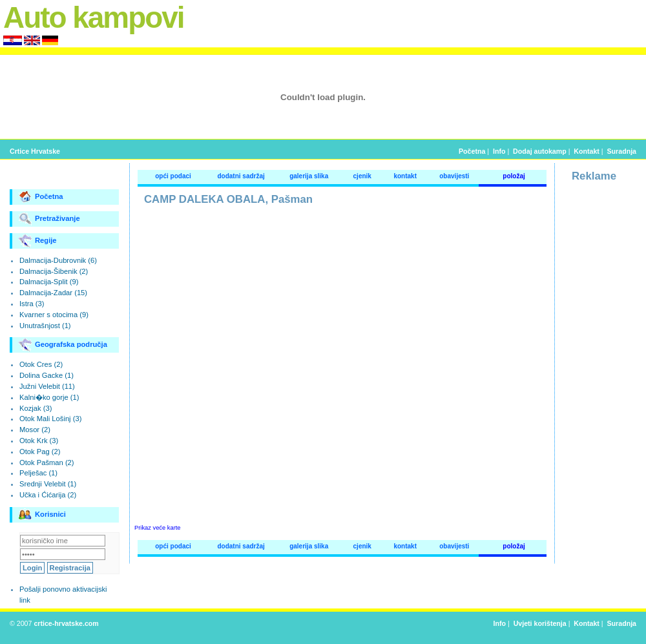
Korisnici (42, 515)
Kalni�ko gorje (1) (49, 397)
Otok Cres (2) (41, 364)
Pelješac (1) (38, 473)
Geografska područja (63, 345)
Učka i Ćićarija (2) (48, 495)
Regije (38, 241)
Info (499, 151)
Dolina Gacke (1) (47, 375)
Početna (472, 151)
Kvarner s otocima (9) (54, 315)
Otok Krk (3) (39, 441)
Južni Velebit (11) (47, 386)
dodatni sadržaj (241, 176)
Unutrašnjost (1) (45, 326)
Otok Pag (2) (40, 452)
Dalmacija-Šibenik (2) (54, 271)
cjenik (362, 176)
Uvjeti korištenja (540, 623)
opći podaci (173, 176)
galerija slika (309, 176)
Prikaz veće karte (158, 528)
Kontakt (587, 151)
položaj (514, 176)
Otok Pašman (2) (47, 462)
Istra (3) (32, 304)
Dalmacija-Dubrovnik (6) (58, 260)
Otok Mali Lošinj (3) (50, 419)
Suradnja (622, 151)
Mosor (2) (35, 430)
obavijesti (454, 176)
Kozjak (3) (36, 408)
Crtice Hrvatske (35, 151)
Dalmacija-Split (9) (49, 282)
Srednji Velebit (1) (48, 484)
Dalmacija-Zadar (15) (53, 293)
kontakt (405, 176)
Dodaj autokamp (540, 151)
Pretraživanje (49, 219)
